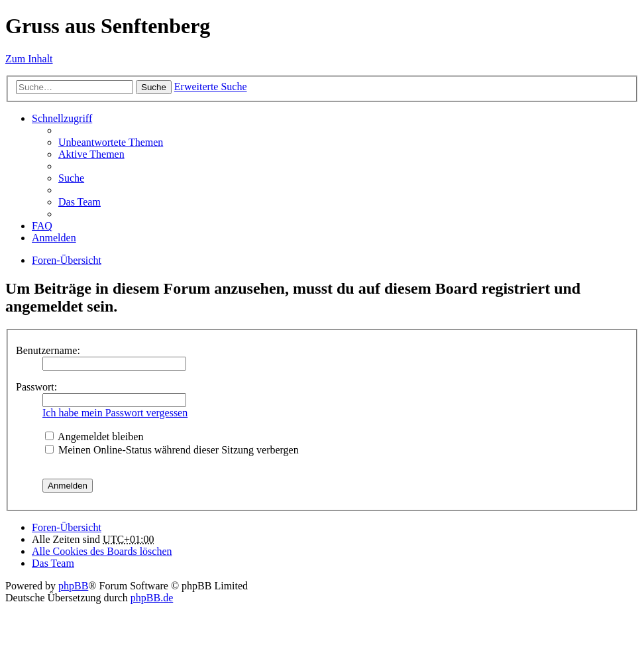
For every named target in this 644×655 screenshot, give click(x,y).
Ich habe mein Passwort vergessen (115, 413)
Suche (154, 87)
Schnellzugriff (62, 118)
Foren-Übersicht (67, 260)
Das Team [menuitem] (80, 202)
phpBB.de (152, 598)
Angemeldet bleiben (94, 437)
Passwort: (36, 387)
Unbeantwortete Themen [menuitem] (111, 142)
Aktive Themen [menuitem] (91, 154)
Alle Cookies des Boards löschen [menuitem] (102, 551)
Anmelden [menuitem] (54, 238)
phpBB (73, 586)
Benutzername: (48, 350)
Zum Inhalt (29, 59)
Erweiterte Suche (211, 87)
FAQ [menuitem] (42, 226)
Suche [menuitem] (71, 178)
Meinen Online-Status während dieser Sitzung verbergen (172, 450)
